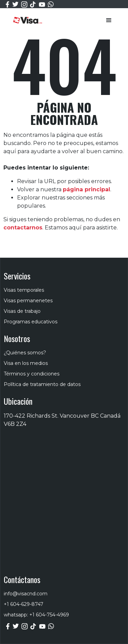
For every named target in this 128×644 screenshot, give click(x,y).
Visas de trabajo (22, 311)
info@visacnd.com (26, 594)
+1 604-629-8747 (24, 604)
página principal (87, 189)
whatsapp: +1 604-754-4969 (36, 615)
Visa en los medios (26, 363)
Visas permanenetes (28, 301)
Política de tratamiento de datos (42, 384)
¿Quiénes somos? (25, 353)
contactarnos (23, 228)
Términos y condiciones (32, 374)
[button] (109, 20)
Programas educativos (31, 322)
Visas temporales (24, 290)
